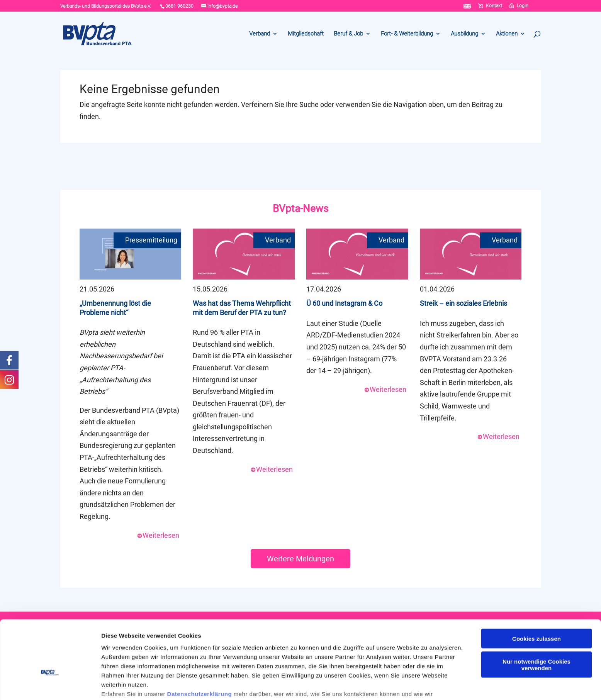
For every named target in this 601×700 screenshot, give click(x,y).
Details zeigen (121, 685)
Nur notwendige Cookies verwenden (536, 617)
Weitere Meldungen (300, 559)
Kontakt (494, 6)
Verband (260, 34)
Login (523, 6)
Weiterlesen (158, 535)
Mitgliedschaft (306, 34)
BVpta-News (300, 208)
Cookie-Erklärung (255, 664)
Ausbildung (464, 34)
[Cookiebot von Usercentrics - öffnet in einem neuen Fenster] (50, 685)
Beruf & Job (348, 34)
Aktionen (507, 34)
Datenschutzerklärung (200, 646)
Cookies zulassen (536, 591)
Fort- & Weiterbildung (407, 34)
